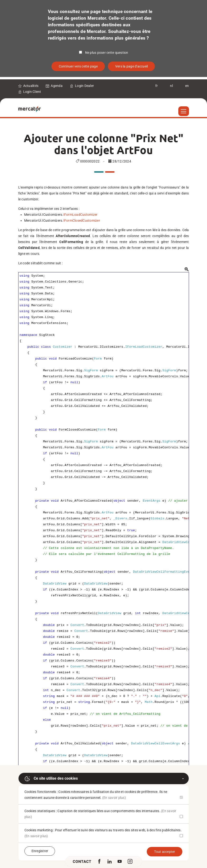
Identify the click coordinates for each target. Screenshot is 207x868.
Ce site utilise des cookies (51, 779)
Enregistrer (40, 851)
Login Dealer (84, 86)
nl (171, 86)
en (187, 86)
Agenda (57, 86)
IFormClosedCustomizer (82, 220)
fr (157, 86)
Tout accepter (165, 852)
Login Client (32, 92)
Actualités (31, 86)
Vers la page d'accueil (132, 66)
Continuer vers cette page (78, 66)
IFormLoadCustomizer (80, 215)
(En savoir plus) (114, 798)
